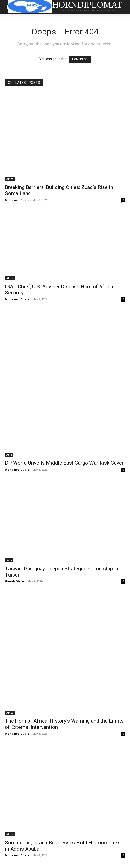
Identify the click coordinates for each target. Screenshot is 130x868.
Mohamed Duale (17, 200)
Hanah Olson (14, 581)
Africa (10, 179)
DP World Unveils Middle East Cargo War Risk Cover (64, 463)
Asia (9, 455)
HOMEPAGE (80, 59)
